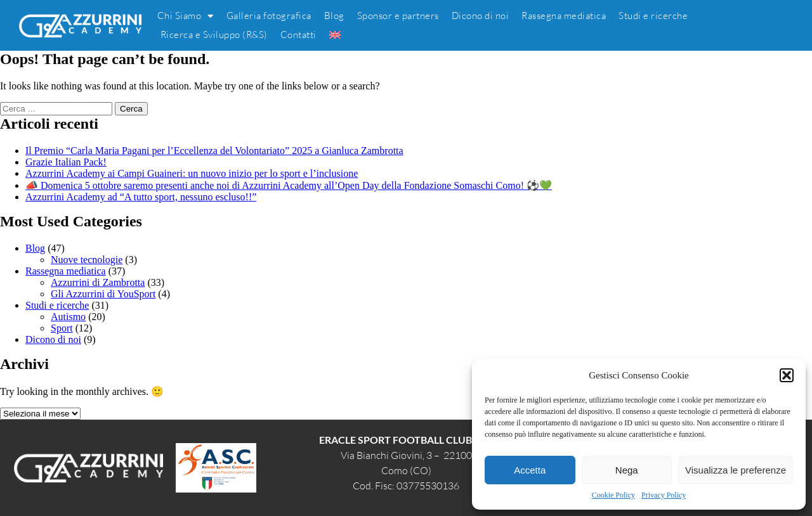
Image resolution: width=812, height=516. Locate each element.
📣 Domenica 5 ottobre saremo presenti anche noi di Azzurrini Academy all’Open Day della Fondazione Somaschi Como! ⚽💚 (289, 185)
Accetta (530, 470)
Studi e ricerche (653, 16)
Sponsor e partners (398, 16)
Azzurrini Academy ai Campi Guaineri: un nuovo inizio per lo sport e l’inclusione (192, 173)
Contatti (298, 35)
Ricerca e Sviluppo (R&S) (214, 35)
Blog (334, 16)
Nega (627, 470)
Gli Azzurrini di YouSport (103, 294)
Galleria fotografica (269, 16)
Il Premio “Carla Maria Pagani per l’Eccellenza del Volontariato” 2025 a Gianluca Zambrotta (214, 151)
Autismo (68, 317)
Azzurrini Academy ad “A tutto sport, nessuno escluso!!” (141, 197)
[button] (787, 375)
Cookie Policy (613, 495)
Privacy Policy (664, 495)
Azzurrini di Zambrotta (98, 282)
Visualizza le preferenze (736, 470)
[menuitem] (335, 35)
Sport (62, 328)
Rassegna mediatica (564, 16)
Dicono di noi (481, 16)
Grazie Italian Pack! (66, 162)
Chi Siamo (186, 16)
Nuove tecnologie (87, 260)
